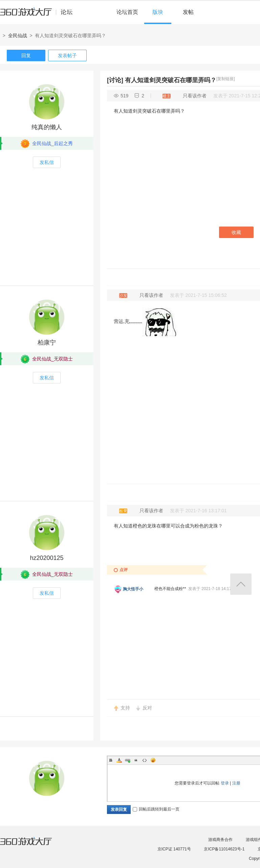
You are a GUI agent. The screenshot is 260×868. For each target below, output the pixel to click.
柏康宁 (47, 343)
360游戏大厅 (33, 845)
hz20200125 (47, 558)
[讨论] (115, 80)
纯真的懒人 (47, 127)
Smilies (153, 760)
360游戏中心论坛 (39, 15)
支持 (125, 708)
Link (128, 760)
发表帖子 (67, 55)
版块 (158, 12)
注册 (236, 783)
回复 (26, 55)
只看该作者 (195, 96)
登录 (225, 783)
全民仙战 (18, 36)
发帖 (188, 12)
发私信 (47, 162)
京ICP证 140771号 (174, 849)
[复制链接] (226, 79)
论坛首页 (127, 12)
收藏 (236, 232)
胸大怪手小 (133, 589)
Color (119, 760)
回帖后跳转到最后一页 (156, 809)
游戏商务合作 (220, 840)
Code (145, 760)
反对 (147, 708)
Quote (136, 760)
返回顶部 (241, 584)
